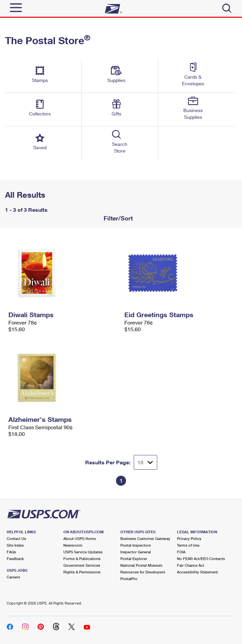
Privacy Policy (189, 538)
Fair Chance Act (191, 565)
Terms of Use (188, 545)
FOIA (181, 552)
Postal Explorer (134, 559)
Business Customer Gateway (145, 538)
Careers (13, 577)
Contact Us (16, 538)
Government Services (82, 565)
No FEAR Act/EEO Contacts (201, 559)
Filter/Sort (117, 218)
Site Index (15, 545)
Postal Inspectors (136, 545)
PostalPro (129, 579)
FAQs (11, 552)
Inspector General (136, 552)
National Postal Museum (141, 565)
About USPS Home (80, 538)
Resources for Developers (143, 572)
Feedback (15, 559)
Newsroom (73, 545)
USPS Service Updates (83, 552)
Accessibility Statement (197, 572)
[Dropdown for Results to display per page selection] (145, 462)
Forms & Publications (82, 559)
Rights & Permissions (82, 572)
